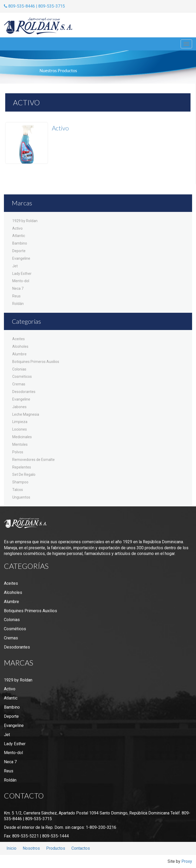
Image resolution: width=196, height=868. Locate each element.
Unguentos (21, 497)
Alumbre (19, 354)
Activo (17, 228)
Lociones (20, 429)
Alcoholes (20, 346)
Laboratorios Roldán (38, 26)
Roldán (18, 304)
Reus (16, 296)
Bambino (20, 243)
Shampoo (20, 482)
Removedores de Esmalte (33, 460)
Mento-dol (21, 281)
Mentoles (20, 444)
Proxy (187, 861)
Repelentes (22, 467)
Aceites (19, 339)
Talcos (18, 490)
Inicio (11, 848)
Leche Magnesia (26, 414)
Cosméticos (22, 377)
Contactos (81, 848)
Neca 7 (18, 288)
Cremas (19, 384)
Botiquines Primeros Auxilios (36, 362)
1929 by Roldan (25, 221)
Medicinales (22, 437)
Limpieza (20, 422)
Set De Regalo (24, 474)
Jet (15, 266)
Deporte (19, 251)
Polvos (18, 452)
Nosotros (31, 848)
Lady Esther (22, 274)
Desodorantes (24, 392)
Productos (56, 848)
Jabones (19, 407)
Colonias (19, 369)
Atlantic (19, 236)
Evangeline (21, 258)
